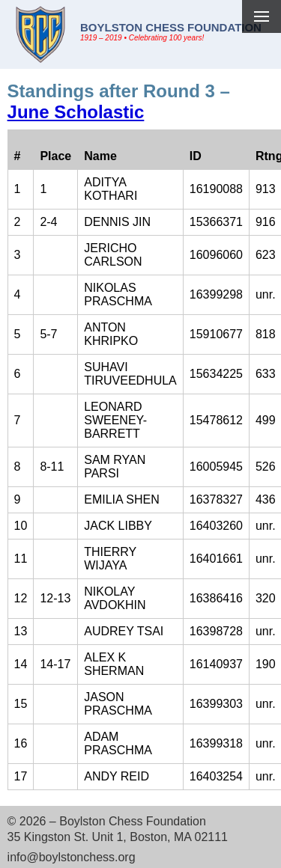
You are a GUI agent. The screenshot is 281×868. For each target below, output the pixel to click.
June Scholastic (76, 112)
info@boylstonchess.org (72, 857)
